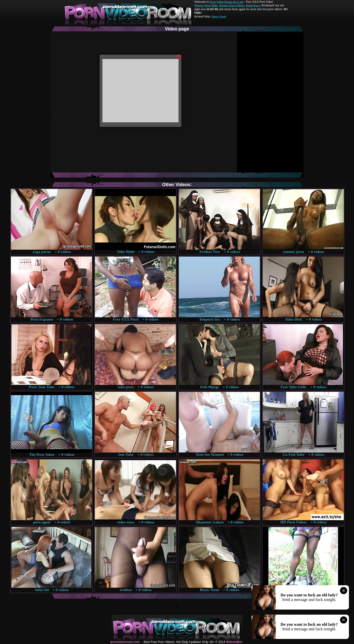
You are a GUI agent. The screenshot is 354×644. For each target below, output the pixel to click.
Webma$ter (234, 642)
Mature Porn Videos (232, 5)
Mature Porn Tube (206, 5)
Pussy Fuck (219, 16)
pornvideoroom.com (125, 642)
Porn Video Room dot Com (226, 2)
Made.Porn (253, 5)
